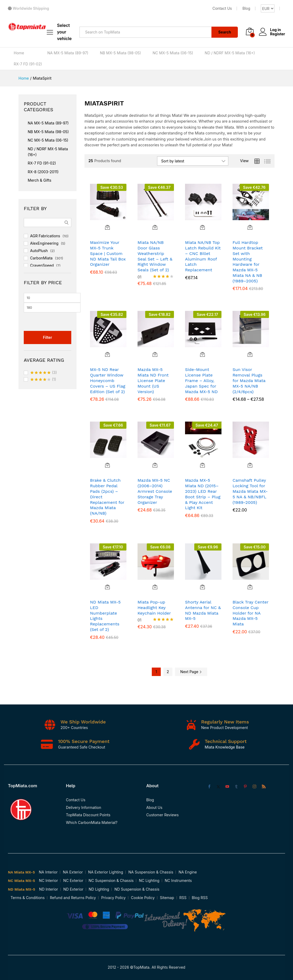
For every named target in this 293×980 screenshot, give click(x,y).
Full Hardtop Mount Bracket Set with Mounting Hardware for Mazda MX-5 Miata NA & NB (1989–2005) (248, 262)
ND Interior (49, 889)
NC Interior (49, 880)
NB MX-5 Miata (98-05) (120, 53)
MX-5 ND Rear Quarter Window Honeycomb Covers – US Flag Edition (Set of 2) (108, 380)
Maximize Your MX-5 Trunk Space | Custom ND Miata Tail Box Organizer (108, 253)
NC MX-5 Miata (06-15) (173, 53)
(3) (44, 373)
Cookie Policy (143, 898)
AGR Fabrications (45, 236)
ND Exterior (73, 889)
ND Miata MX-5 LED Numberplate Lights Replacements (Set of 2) (105, 616)
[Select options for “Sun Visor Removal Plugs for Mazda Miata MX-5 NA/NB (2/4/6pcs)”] (250, 354)
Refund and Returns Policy (73, 898)
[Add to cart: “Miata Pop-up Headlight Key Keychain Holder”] (155, 587)
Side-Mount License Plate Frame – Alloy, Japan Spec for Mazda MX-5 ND (201, 380)
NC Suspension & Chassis (111, 880)
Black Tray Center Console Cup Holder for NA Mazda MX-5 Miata (251, 613)
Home (19, 53)
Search (225, 32)
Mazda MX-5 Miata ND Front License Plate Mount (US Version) (153, 380)
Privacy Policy (113, 898)
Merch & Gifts (39, 180)
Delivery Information (84, 807)
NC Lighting (149, 880)
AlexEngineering (44, 243)
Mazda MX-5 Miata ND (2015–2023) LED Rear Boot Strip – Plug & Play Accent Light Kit (203, 494)
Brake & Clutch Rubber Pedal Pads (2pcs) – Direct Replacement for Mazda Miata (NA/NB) (107, 497)
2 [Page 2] (168, 672)
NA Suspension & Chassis (151, 872)
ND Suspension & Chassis (137, 889)
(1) (43, 380)
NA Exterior (73, 872)
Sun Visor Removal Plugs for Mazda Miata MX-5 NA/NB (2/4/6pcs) (249, 380)
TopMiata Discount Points (88, 815)
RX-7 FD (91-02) (28, 64)
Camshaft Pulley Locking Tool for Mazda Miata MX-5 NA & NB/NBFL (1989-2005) (250, 491)
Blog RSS (200, 898)
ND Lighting (99, 889)
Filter (48, 337)
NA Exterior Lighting (106, 872)
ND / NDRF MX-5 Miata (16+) (230, 53)
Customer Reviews (162, 815)
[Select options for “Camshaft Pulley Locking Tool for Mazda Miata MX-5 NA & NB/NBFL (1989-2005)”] (250, 465)
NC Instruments (178, 880)
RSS (183, 898)
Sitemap (167, 898)
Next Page (191, 672)
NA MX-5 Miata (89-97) (68, 53)
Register (278, 34)
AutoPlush (39, 251)
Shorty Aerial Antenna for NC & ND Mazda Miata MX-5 (203, 610)
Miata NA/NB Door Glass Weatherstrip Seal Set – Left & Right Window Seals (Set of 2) (155, 256)
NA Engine (188, 872)
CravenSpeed (42, 265)
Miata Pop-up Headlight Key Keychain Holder (154, 608)
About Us (154, 807)
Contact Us (222, 8)
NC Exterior (73, 880)
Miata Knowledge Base (225, 747)
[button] (107, 227)
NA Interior (48, 872)
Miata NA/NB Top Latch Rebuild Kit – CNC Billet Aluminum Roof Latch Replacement (203, 256)
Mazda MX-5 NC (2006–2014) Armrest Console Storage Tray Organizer (155, 491)
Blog (246, 8)
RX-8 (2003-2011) (43, 172)
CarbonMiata (41, 258)
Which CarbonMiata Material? (92, 822)
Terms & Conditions (28, 898)
